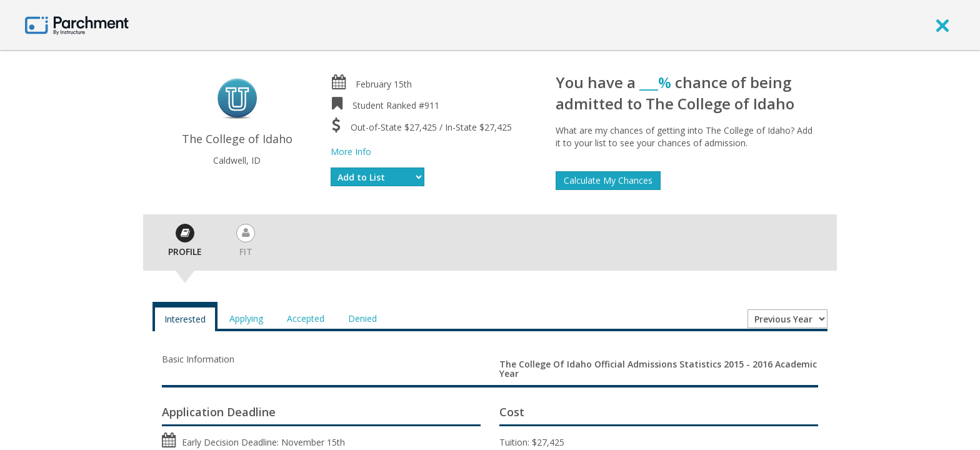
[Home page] (77, 25)
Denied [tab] (362, 318)
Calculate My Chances (608, 180)
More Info (351, 152)
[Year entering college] (787, 319)
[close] (942, 25)
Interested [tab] (185, 319)
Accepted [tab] (306, 318)
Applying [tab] (246, 318)
